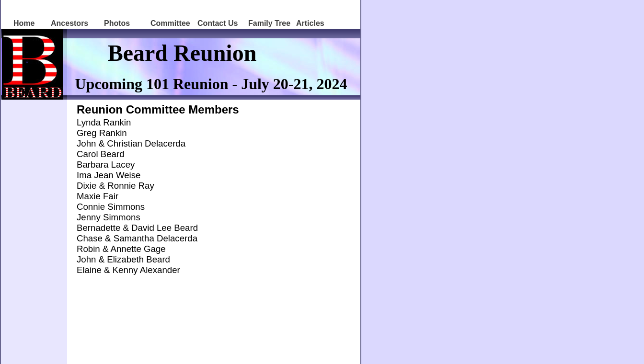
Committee (170, 23)
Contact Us (218, 23)
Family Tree (269, 23)
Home (24, 23)
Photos (117, 23)
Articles (310, 23)
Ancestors (69, 23)
